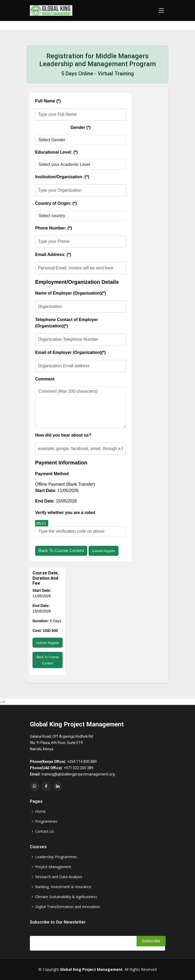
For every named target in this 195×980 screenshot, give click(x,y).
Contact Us (45, 831)
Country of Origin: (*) (56, 203)
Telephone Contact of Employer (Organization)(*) (67, 323)
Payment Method (52, 474)
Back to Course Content (61, 551)
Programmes (46, 821)
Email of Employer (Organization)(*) (70, 352)
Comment (45, 379)
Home (40, 811)
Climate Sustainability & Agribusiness (66, 897)
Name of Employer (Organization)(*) (71, 293)
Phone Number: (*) (53, 228)
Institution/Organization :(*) (62, 177)
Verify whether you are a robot (65, 513)
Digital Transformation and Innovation (68, 907)
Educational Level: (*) (56, 152)
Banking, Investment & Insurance (63, 887)
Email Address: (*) (53, 255)
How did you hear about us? (63, 435)
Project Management (53, 867)
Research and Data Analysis (59, 877)
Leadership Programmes (56, 857)
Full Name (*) (48, 101)
